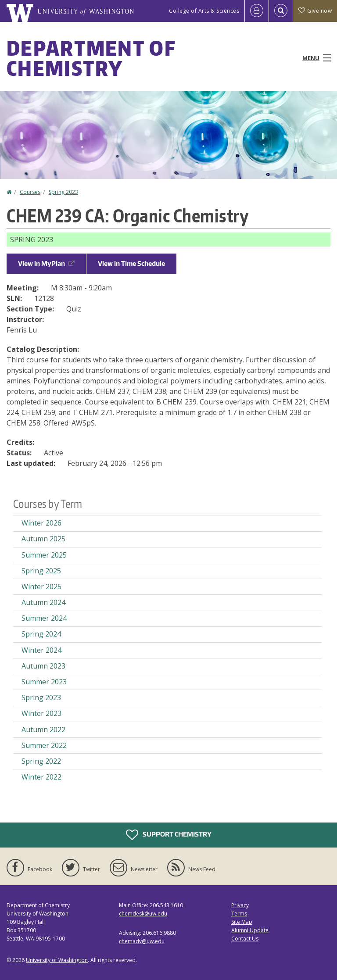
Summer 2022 (44, 745)
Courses (30, 192)
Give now (315, 11)
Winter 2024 (41, 650)
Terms (239, 914)
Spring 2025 (41, 571)
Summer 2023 (44, 682)
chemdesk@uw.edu (143, 914)
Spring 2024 (41, 634)
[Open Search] (281, 11)
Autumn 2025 (43, 539)
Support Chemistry (169, 835)
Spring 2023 (63, 192)
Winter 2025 (41, 587)
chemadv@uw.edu (142, 941)
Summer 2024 (44, 618)
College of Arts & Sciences (204, 11)
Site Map (242, 922)
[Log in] (257, 11)
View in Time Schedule (131, 263)
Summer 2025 (44, 555)
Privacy (240, 905)
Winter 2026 (41, 523)
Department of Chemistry (91, 58)
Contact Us (245, 939)
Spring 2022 (41, 761)
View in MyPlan (46, 263)
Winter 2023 (41, 713)
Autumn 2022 (43, 730)
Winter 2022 (41, 777)
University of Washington (57, 960)
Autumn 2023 (43, 666)
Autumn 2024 (43, 602)
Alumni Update (250, 930)
